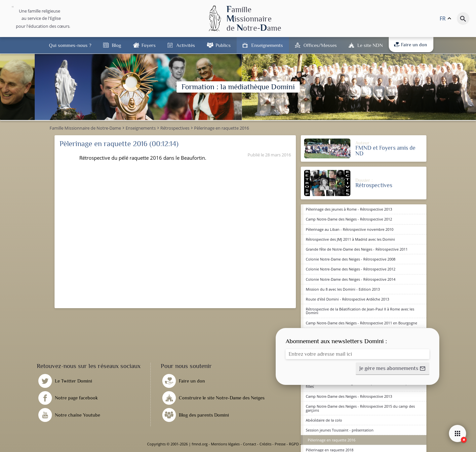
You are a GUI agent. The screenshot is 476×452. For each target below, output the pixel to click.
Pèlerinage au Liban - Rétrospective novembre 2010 (350, 229)
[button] (393, 369)
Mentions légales (225, 444)
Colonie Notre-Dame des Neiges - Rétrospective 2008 (351, 259)
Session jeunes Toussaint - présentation (340, 430)
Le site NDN (370, 45)
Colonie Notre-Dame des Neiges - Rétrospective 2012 (351, 269)
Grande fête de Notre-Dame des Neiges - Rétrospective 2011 (357, 249)
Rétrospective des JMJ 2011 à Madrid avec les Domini (350, 239)
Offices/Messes (320, 45)
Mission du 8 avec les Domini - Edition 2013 (343, 289)
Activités (186, 45)
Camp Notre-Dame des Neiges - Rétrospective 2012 (349, 219)
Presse (280, 444)
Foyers (149, 45)
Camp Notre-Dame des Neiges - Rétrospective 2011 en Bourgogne (361, 323)
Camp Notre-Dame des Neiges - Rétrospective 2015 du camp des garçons (360, 408)
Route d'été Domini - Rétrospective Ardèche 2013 (347, 299)
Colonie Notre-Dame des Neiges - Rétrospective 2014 (351, 279)
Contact (250, 444)
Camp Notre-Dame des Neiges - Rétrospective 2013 (349, 396)
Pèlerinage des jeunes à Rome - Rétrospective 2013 (349, 209)
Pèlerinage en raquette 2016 (332, 440)
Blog (116, 45)
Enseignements (267, 45)
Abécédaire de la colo (324, 420)
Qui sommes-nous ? (70, 45)
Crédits (265, 444)
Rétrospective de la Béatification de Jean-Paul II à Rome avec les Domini (360, 311)
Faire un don (411, 45)
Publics (223, 45)
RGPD (294, 444)
